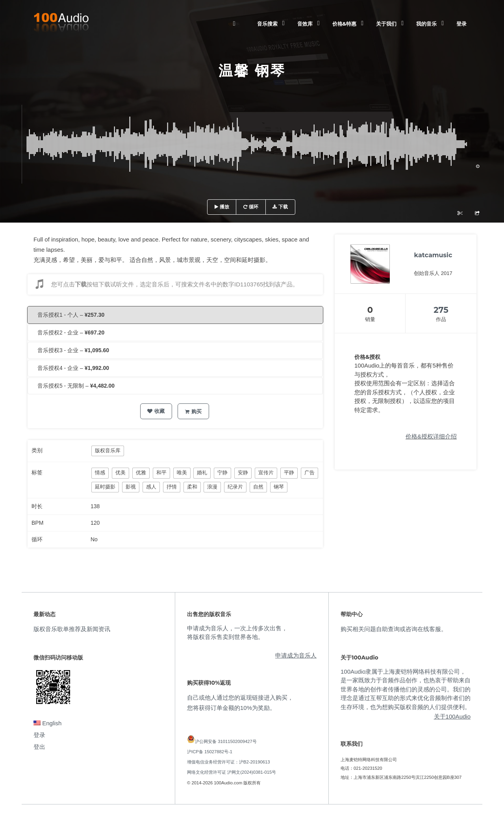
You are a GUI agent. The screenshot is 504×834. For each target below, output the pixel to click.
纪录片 (235, 487)
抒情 (172, 487)
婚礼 (202, 473)
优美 (120, 473)
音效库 (305, 24)
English (47, 723)
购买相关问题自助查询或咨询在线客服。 (394, 629)
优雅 (141, 473)
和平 (161, 473)
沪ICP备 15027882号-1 (210, 752)
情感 (100, 473)
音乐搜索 (267, 24)
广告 (309, 473)
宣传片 (266, 473)
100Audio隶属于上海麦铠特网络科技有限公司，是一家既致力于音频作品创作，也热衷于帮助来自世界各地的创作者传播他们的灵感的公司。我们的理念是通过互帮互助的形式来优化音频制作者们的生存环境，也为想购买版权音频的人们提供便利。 (406, 689)
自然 (258, 487)
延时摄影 (105, 487)
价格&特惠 (344, 24)
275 (441, 310)
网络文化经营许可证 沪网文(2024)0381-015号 (232, 772)
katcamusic (433, 255)
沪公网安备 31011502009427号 (226, 741)
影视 (131, 487)
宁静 (222, 473)
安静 (243, 473)
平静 (289, 473)
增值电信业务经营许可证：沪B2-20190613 (229, 762)
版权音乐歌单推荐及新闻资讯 (72, 629)
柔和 (192, 487)
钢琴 (279, 487)
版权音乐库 (108, 450)
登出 (39, 747)
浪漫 (212, 487)
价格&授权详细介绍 (431, 436)
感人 (151, 487)
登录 (461, 24)
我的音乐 (426, 24)
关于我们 (386, 24)
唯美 (182, 473)
